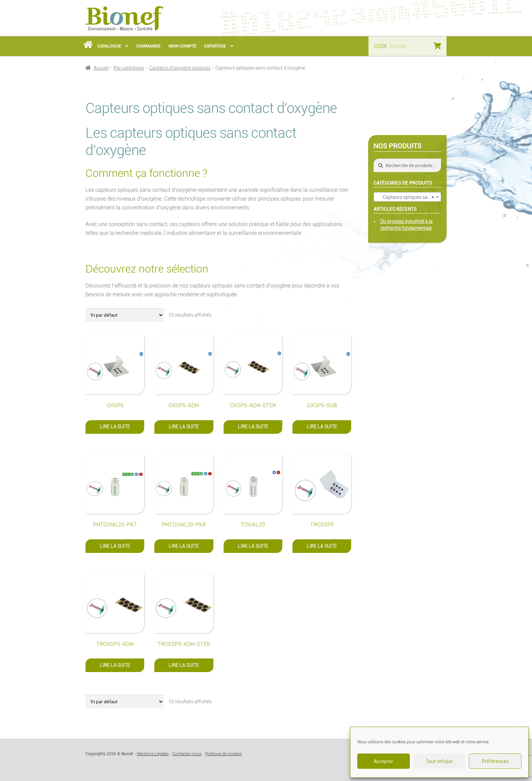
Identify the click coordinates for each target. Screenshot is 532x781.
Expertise (215, 46)
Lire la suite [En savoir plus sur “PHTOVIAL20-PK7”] (115, 546)
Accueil (101, 68)
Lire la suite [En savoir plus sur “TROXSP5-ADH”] (115, 665)
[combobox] (407, 197)
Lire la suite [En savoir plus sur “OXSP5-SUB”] (322, 427)
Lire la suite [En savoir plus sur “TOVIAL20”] (253, 546)
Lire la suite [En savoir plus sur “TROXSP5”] (322, 546)
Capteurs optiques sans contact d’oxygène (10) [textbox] (409, 197)
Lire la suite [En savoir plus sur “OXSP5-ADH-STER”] (253, 427)
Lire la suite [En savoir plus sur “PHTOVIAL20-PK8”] (184, 546)
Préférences (495, 761)
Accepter (384, 761)
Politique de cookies (223, 754)
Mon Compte (183, 46)
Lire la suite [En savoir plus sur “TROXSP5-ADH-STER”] (184, 665)
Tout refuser (439, 761)
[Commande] (125, 315)
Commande (148, 46)
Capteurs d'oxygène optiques (180, 68)
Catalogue (109, 46)
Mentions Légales (153, 754)
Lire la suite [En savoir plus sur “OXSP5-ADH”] (184, 427)
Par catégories (129, 68)
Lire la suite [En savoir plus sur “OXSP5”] (115, 427)
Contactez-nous (187, 754)
